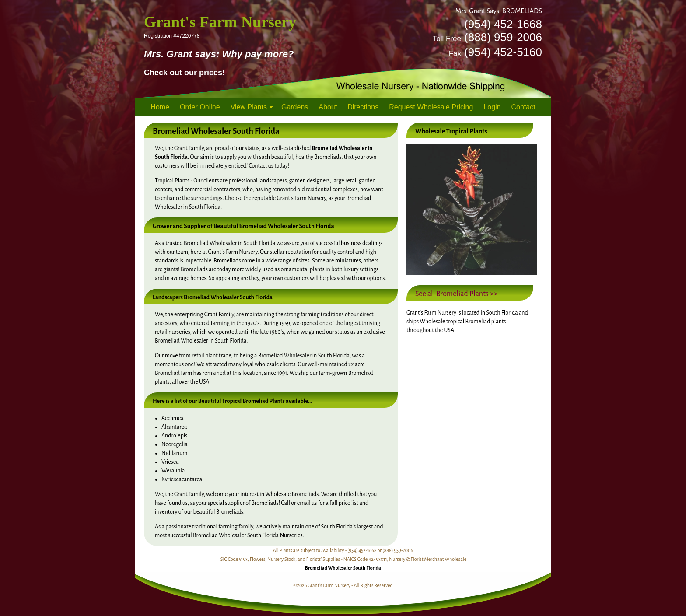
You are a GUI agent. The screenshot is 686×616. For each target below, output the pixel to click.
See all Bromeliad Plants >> (456, 294)
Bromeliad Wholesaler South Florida (343, 568)
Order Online (200, 107)
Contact (523, 107)
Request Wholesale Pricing (431, 107)
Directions (363, 107)
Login (492, 107)
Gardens (295, 107)
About (328, 107)
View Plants (249, 107)
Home (160, 107)
